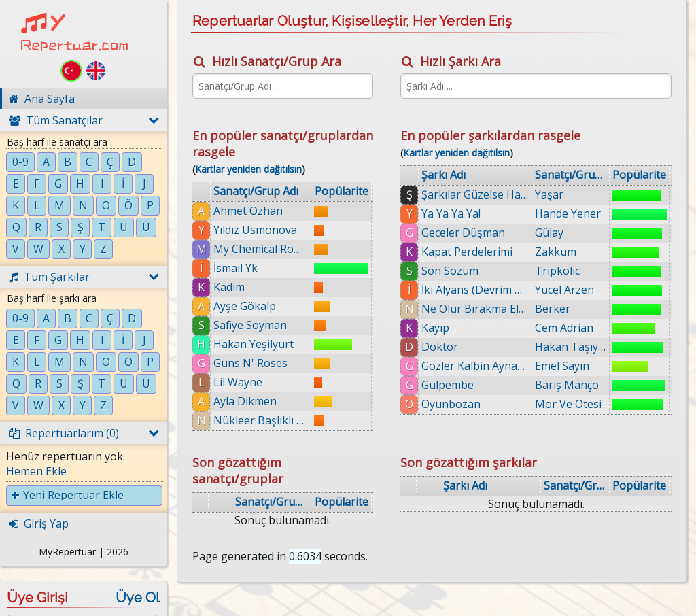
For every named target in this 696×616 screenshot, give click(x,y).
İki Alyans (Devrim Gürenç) (475, 290)
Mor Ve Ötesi (568, 404)
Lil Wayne (238, 382)
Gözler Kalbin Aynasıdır (475, 366)
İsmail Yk (236, 268)
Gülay (549, 233)
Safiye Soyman (250, 325)
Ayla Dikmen (245, 401)
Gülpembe (448, 385)
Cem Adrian (564, 328)
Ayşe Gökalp (245, 306)
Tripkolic (557, 271)
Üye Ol (138, 598)
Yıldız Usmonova (255, 230)
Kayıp (435, 328)
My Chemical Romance (261, 249)
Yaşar (549, 194)
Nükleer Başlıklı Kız (261, 420)
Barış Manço (567, 385)
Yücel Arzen (564, 290)
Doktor (440, 347)
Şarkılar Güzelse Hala (475, 194)
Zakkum (556, 252)
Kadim (229, 287)
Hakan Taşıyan (571, 347)
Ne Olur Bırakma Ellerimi (475, 309)
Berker (553, 309)
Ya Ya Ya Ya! (451, 213)
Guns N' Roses (250, 363)
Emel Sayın (562, 366)
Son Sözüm (450, 271)
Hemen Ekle (36, 471)
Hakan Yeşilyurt (254, 344)
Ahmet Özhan (248, 211)
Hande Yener (568, 213)
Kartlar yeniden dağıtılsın (248, 169)
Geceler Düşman (463, 233)
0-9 (20, 162)
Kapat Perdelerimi (467, 252)
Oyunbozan (451, 404)
